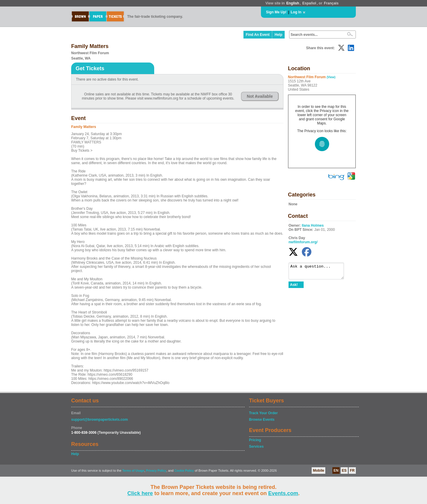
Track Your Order (263, 413)
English (293, 3)
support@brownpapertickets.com (99, 420)
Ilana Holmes (313, 225)
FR (352, 471)
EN (336, 471)
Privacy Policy (156, 471)
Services (256, 447)
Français (331, 3)
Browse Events (262, 420)
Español (309, 3)
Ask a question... (319, 272)
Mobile (318, 471)
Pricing (255, 440)
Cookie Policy (184, 471)
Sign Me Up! (276, 12)
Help (278, 35)
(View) (331, 77)
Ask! (294, 287)
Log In (296, 12)
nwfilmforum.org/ (303, 242)
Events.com (283, 493)
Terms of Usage (133, 471)
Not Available (260, 96)
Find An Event (258, 35)
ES (344, 471)
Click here (140, 493)
